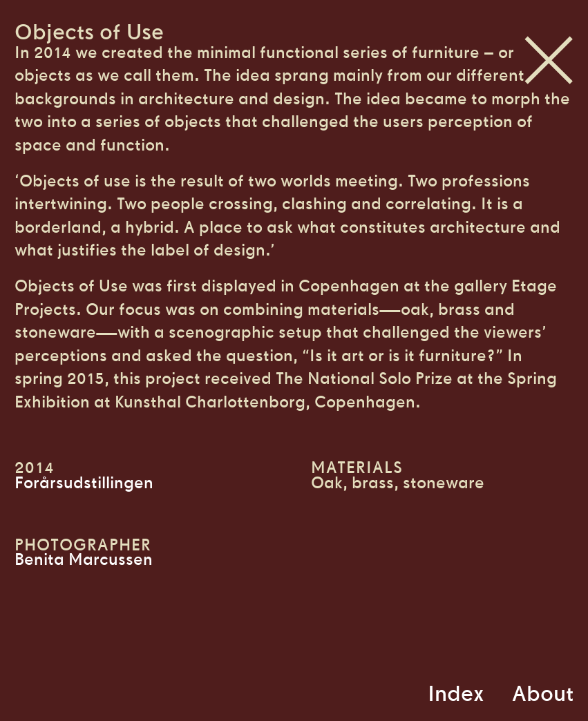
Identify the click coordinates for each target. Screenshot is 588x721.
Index (456, 693)
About (543, 693)
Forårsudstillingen (84, 483)
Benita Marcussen (84, 559)
